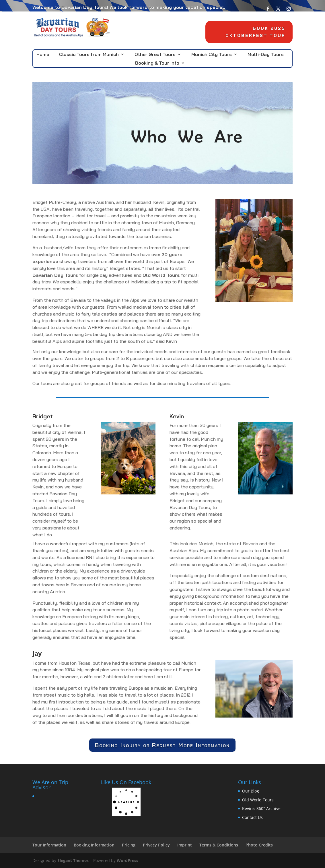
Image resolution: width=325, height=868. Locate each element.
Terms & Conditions (219, 845)
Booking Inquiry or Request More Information (162, 745)
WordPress (128, 860)
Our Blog (251, 791)
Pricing (129, 845)
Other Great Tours (155, 55)
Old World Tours (258, 800)
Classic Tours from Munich (89, 55)
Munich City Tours (212, 55)
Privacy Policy (156, 845)
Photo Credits (259, 845)
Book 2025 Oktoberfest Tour (254, 32)
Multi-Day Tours (266, 55)
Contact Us (252, 817)
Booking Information (94, 845)
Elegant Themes (73, 860)
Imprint (185, 845)
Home (43, 55)
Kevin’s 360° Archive (261, 808)
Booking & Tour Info (157, 63)
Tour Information (49, 845)
